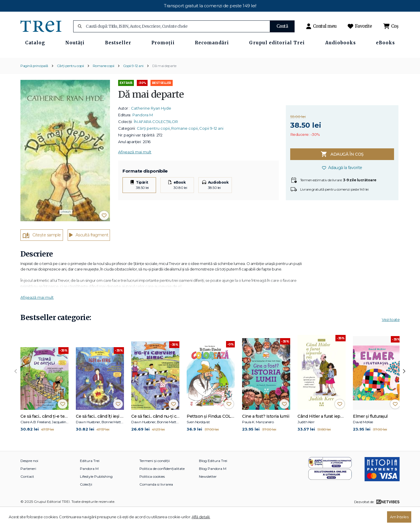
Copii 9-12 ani (133, 83)
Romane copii (104, 83)
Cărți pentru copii (70, 83)
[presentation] (16, 389)
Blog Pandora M (213, 486)
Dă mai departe (164, 83)
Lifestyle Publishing (96, 494)
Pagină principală (34, 83)
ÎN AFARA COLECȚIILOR (156, 138)
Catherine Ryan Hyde (151, 125)
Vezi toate (391, 336)
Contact (27, 494)
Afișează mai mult (135, 169)
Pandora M (143, 132)
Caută (282, 26)
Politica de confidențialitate (162, 486)
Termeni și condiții (155, 478)
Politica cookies (152, 494)
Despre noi (29, 478)
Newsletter (208, 494)
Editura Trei (90, 478)
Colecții (86, 501)
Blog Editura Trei (213, 478)
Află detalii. (201, 517)
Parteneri (28, 486)
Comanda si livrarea (156, 501)
